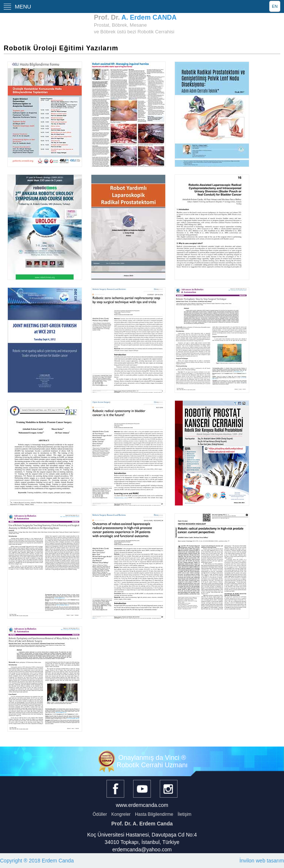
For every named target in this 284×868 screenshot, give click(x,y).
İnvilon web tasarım (262, 861)
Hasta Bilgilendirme (154, 814)
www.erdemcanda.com (142, 805)
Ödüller (100, 814)
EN (275, 6)
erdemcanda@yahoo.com (142, 849)
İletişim (184, 814)
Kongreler (121, 814)
